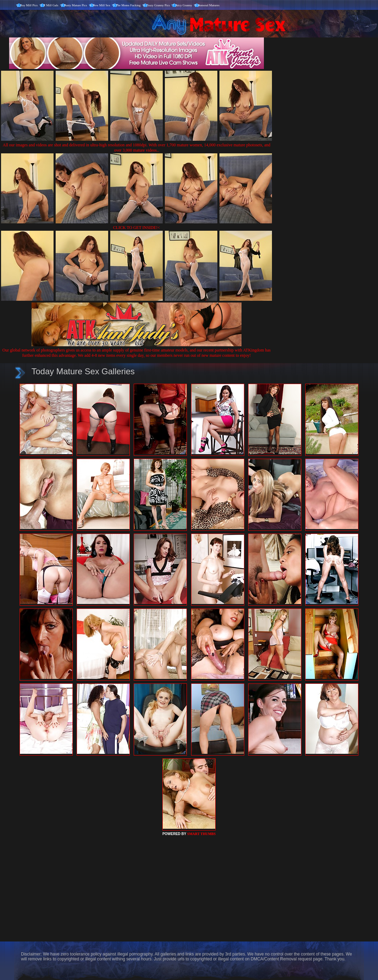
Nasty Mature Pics (75, 5)
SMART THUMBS (201, 834)
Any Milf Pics (29, 5)
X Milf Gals (51, 5)
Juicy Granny (184, 5)
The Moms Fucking (128, 5)
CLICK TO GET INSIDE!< (136, 228)
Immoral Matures (208, 5)
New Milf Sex (101, 5)
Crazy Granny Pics (158, 5)
